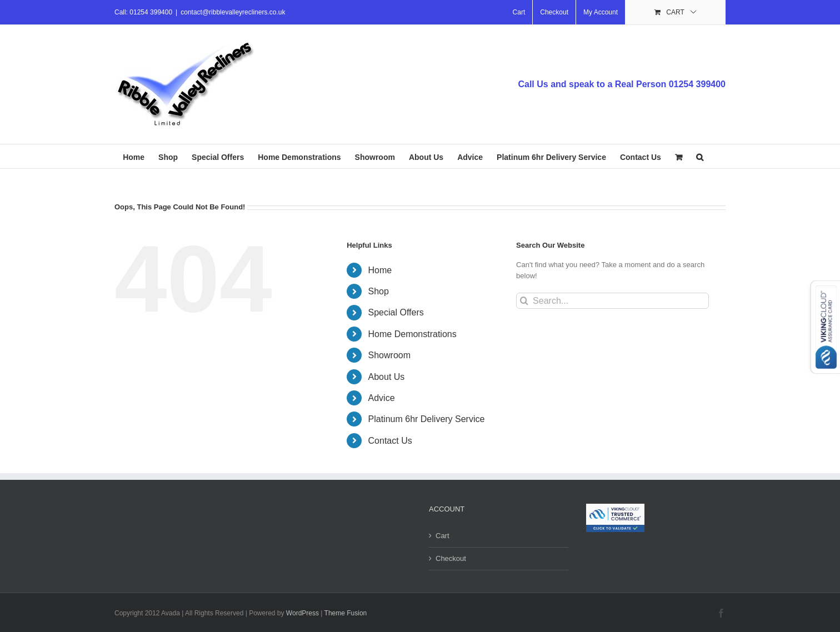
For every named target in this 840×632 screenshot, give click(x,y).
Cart (442, 536)
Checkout (451, 558)
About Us (387, 377)
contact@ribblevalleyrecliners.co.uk (233, 12)
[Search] (524, 301)
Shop (379, 291)
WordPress (302, 613)
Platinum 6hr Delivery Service (427, 419)
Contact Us (390, 441)
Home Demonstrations (412, 334)
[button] (700, 156)
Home (380, 270)
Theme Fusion (346, 613)
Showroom (389, 355)
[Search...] (612, 301)
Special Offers (396, 312)
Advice (382, 398)
